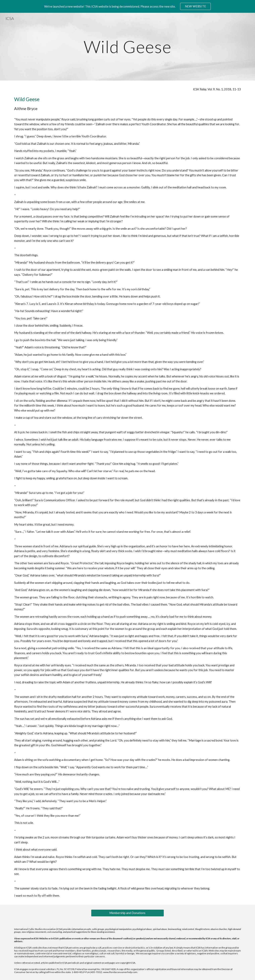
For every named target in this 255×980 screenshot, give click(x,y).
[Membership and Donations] (127, 913)
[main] (127, 47)
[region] (127, 6)
